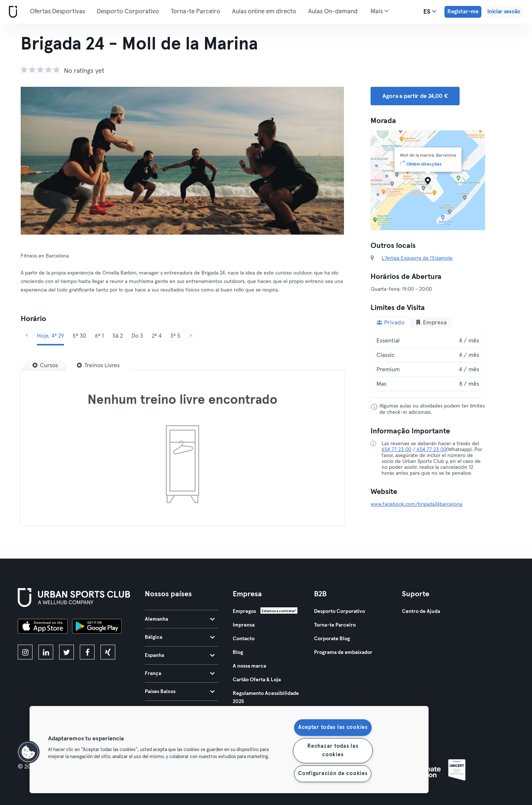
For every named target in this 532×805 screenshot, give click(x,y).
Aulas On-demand (333, 12)
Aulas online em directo (264, 12)
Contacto (244, 639)
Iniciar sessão (504, 12)
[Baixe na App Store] (43, 627)
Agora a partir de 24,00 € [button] (415, 96)
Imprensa (244, 625)
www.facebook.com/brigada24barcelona (416, 504)
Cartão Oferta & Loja (257, 680)
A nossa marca (249, 666)
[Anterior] (27, 336)
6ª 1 (99, 336)
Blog (238, 652)
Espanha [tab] (180, 655)
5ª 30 (79, 336)
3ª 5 (175, 336)
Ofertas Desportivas (57, 12)
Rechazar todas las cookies (333, 751)
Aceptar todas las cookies (333, 727)
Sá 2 (118, 336)
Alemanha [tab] (180, 619)
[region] (229, 750)
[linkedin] (46, 652)
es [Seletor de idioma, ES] (430, 11)
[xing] (108, 652)
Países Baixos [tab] (180, 692)
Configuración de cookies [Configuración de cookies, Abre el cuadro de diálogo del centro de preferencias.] (333, 774)
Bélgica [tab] (180, 637)
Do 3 (137, 336)
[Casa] (11, 12)
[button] (28, 752)
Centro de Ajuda (421, 611)
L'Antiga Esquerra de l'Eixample (417, 258)
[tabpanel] (428, 362)
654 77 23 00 (396, 450)
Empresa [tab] (431, 322)
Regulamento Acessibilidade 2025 (266, 697)
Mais (380, 11)
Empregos (244, 611)
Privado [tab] (391, 322)
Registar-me (463, 12)
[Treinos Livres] (98, 365)
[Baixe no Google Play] (97, 627)
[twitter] (66, 652)
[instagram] (25, 652)
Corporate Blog (332, 639)
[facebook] (87, 652)
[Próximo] (191, 336)
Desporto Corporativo (128, 12)
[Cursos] (45, 365)
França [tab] (180, 673)
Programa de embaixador (343, 652)
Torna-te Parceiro (195, 12)
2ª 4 (157, 336)
